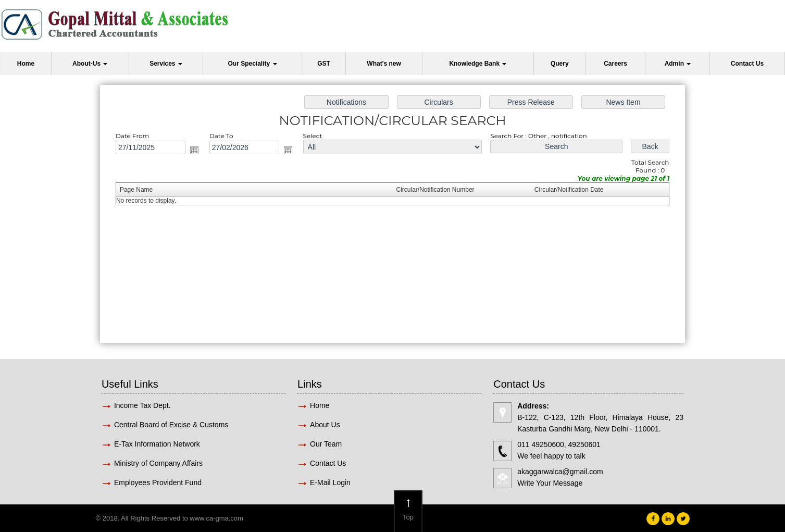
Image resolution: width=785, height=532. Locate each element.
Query (560, 64)
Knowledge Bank (478, 64)
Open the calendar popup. (194, 150)
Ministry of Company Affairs (158, 463)
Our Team (326, 444)
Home (26, 64)
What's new (384, 64)
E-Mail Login (331, 482)
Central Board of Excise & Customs (171, 425)
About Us (325, 425)
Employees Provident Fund (158, 482)
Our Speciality (252, 64)
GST (324, 64)
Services (166, 64)
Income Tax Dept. (142, 405)
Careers (615, 64)
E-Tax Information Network (157, 444)
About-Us (90, 64)
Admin (678, 64)
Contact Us (747, 64)
